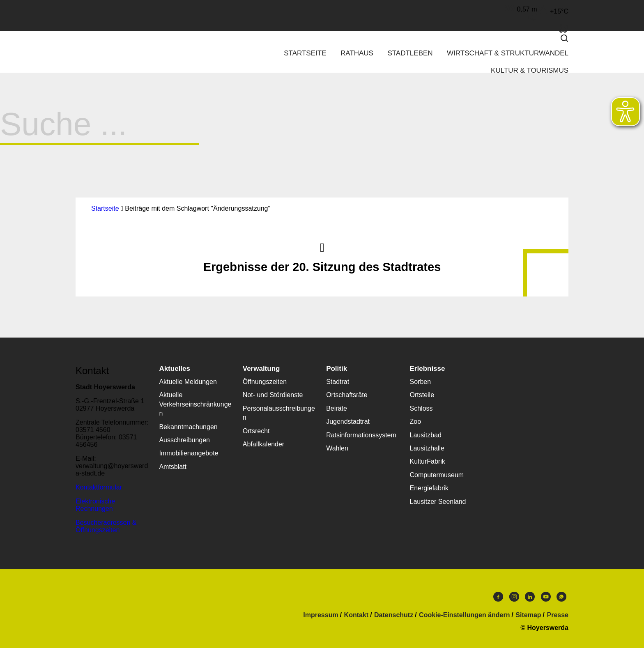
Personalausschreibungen (279, 413)
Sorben (421, 382)
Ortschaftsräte (347, 395)
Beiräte (337, 408)
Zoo (416, 422)
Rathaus (357, 53)
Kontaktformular (99, 487)
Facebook (498, 597)
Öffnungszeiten (265, 382)
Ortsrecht (256, 431)
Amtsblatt (173, 467)
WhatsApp (561, 597)
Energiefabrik (429, 488)
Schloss (421, 408)
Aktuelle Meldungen (188, 382)
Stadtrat (338, 382)
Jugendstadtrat (348, 422)
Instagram (514, 597)
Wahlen (337, 448)
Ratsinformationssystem (361, 435)
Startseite (305, 53)
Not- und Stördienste (273, 395)
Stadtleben (410, 53)
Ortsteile (422, 395)
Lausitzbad (426, 435)
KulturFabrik (428, 461)
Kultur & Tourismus (530, 70)
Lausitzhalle (427, 448)
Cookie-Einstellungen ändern (464, 615)
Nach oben (322, 247)
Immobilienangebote (189, 453)
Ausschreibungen (184, 440)
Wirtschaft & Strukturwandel (508, 53)
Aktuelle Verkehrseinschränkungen (195, 404)
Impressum (321, 615)
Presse (558, 615)
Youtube (546, 597)
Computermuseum (437, 475)
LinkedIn (530, 597)
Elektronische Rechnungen (95, 505)
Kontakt (356, 615)
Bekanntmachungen (188, 427)
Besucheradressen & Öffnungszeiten (106, 526)
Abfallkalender (263, 444)
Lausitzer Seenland (438, 502)
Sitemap (528, 615)
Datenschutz (394, 615)
